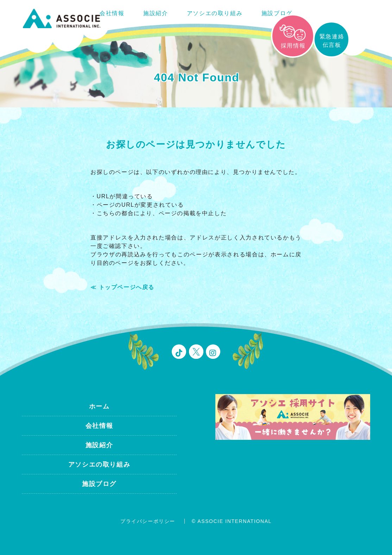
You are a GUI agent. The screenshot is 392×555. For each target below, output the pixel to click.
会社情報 (112, 13)
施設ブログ (277, 13)
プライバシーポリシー (148, 521)
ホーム (99, 406)
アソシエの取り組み (215, 13)
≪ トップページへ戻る (122, 287)
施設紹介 (156, 13)
